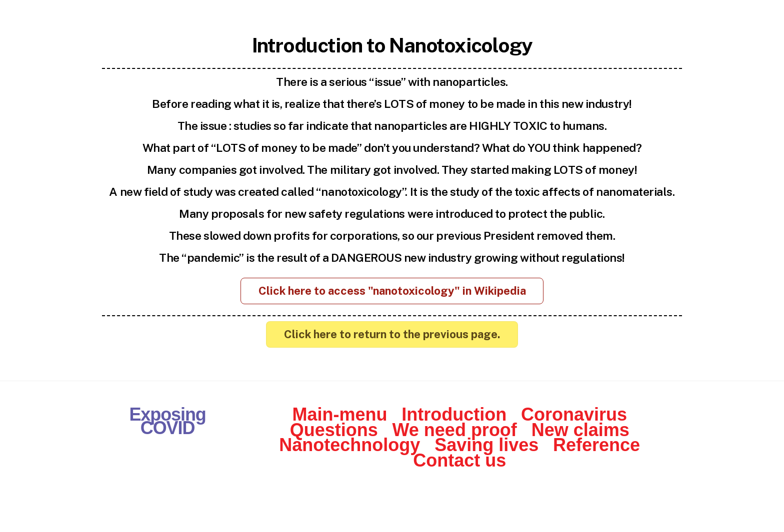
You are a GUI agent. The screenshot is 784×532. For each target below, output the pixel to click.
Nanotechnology (349, 445)
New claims (580, 430)
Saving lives (486, 445)
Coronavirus (574, 414)
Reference (596, 445)
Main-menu (339, 414)
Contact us (459, 460)
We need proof (455, 430)
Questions (334, 430)
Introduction (454, 414)
